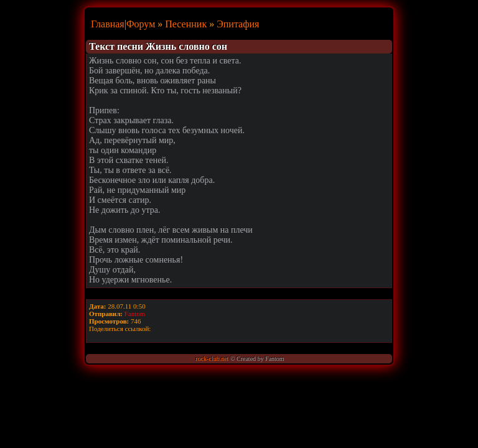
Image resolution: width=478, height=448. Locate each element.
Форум (141, 24)
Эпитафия (238, 24)
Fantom (135, 314)
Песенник (186, 24)
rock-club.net (212, 359)
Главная (108, 24)
